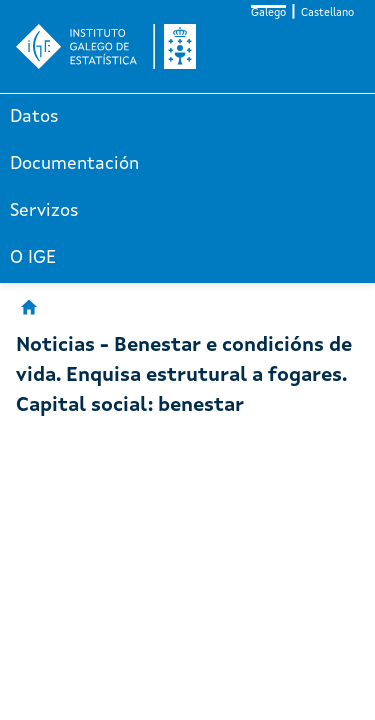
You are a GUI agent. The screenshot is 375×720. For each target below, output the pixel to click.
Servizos (44, 211)
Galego (268, 13)
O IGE (33, 258)
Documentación (74, 164)
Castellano (327, 13)
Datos (34, 117)
